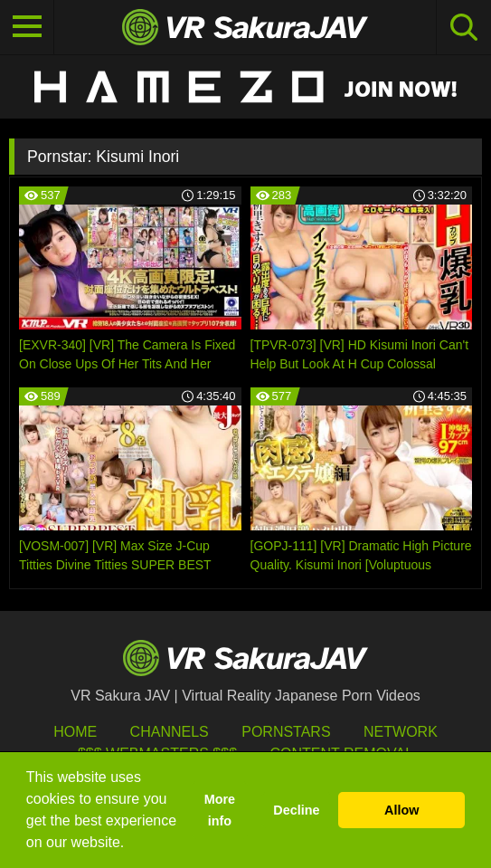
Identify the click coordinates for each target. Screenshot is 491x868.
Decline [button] (296, 810)
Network (401, 732)
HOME (75, 732)
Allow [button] (401, 810)
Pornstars (286, 732)
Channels (170, 732)
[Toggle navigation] (27, 27)
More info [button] (220, 810)
